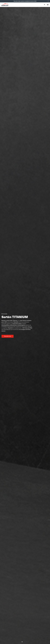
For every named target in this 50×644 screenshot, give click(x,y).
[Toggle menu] (48, 5)
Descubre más (8, 336)
